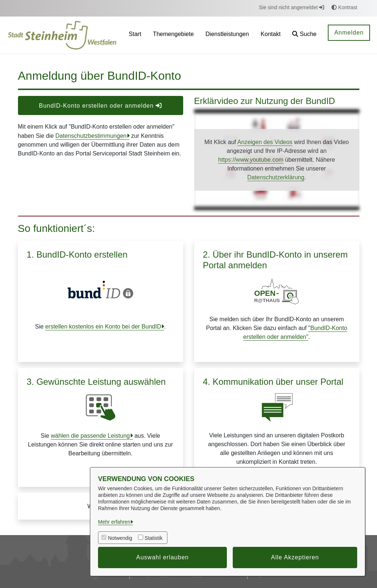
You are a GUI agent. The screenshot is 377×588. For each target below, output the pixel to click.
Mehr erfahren (114, 522)
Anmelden (349, 33)
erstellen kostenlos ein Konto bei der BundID (103, 327)
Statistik (154, 538)
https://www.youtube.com (251, 160)
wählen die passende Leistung (90, 436)
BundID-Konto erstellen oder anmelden (100, 106)
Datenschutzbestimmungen (91, 136)
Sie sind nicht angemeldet (291, 7)
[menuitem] (135, 35)
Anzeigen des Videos (265, 142)
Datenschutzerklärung (276, 177)
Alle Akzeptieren (295, 557)
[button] (304, 35)
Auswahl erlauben (162, 557)
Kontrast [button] (344, 7)
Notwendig (120, 538)
